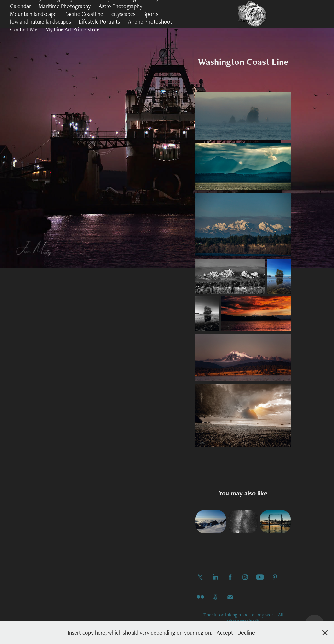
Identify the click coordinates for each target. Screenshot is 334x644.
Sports (151, 14)
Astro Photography (121, 6)
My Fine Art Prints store (73, 29)
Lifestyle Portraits (99, 22)
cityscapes (123, 14)
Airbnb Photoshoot (150, 22)
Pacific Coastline (84, 14)
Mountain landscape (33, 14)
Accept (225, 632)
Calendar (20, 6)
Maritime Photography (65, 6)
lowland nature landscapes (40, 22)
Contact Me (24, 29)
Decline (246, 632)
